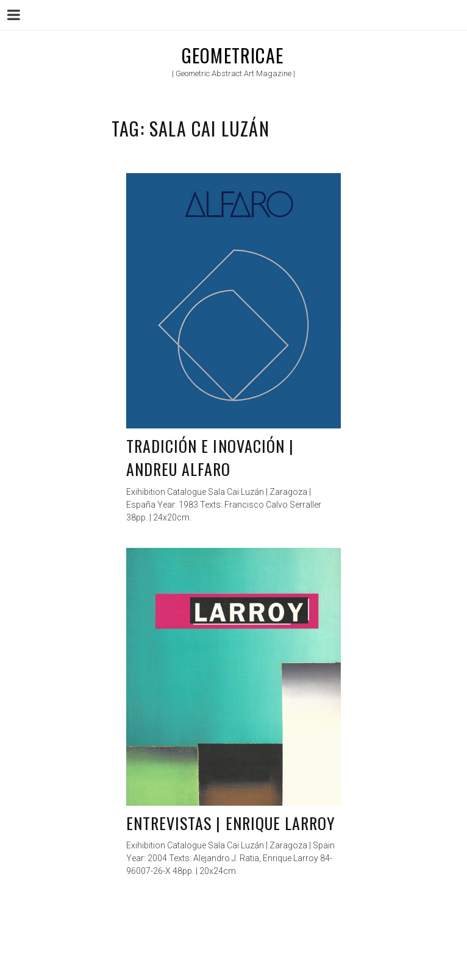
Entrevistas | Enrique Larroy (231, 823)
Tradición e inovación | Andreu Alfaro (210, 457)
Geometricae (233, 55)
